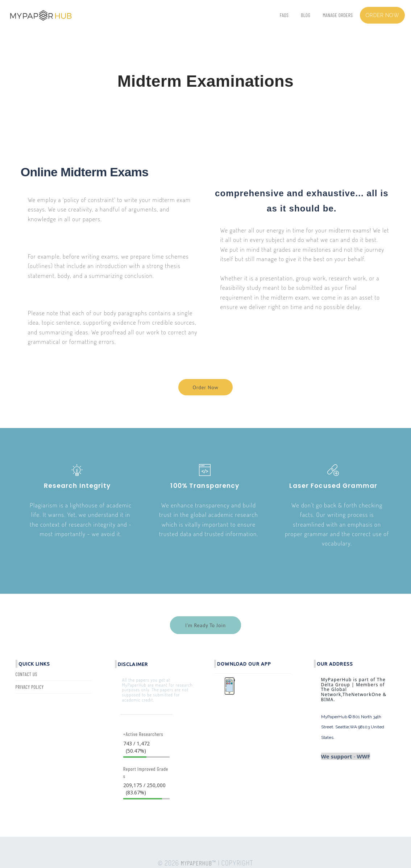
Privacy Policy (30, 687)
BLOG (306, 15)
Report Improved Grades (146, 772)
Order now (383, 15)
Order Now (206, 387)
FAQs (284, 15)
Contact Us (26, 674)
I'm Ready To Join (205, 625)
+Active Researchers (143, 734)
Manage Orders (338, 15)
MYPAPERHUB (196, 863)
